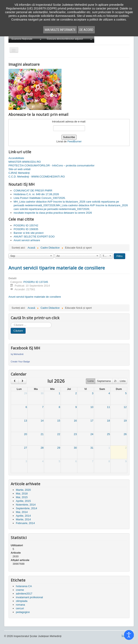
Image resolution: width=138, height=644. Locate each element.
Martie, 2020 (23, 490)
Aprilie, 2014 (23, 516)
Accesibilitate (16, 158)
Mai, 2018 (22, 494)
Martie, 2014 (23, 519)
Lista (123, 381)
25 (109, 434)
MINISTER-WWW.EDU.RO (25, 162)
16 (75, 421)
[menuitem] (26, 39)
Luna (91, 381)
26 (125, 434)
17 (92, 421)
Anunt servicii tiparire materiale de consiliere (57, 268)
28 (42, 448)
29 (25, 393)
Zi (115, 381)
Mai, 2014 (22, 512)
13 (25, 421)
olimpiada (22, 601)
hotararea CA (24, 586)
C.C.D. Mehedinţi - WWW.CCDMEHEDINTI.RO (37, 177)
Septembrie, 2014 (27, 508)
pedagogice (23, 612)
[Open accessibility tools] (129, 635)
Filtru (120, 256)
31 (92, 448)
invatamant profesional (29, 597)
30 (42, 393)
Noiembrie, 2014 (26, 505)
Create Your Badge (20, 362)
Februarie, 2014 (25, 523)
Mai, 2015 (22, 497)
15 (59, 421)
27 (25, 448)
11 (109, 407)
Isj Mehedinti (17, 354)
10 (92, 407)
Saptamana (104, 381)
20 (25, 434)
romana (20, 605)
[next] (22, 381)
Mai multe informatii (60, 30)
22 (59, 434)
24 (92, 434)
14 (42, 421)
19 (125, 421)
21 (42, 434)
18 (109, 421)
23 (75, 434)
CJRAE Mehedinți (19, 173)
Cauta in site (11, 322)
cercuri (20, 608)
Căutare (18, 331)
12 (125, 407)
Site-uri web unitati (19, 169)
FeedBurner (75, 141)
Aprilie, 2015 (23, 501)
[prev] (15, 381)
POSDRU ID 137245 (36, 282)
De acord (86, 30)
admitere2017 (24, 594)
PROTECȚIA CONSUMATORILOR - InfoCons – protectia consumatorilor (51, 165)
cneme (20, 590)
